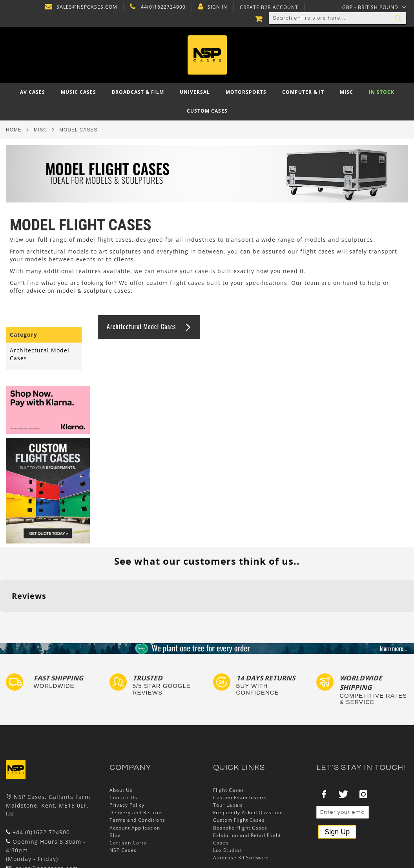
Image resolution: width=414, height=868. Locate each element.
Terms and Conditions (137, 820)
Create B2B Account (268, 7)
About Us (121, 790)
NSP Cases (123, 850)
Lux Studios (228, 850)
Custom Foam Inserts (240, 798)
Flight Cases (229, 790)
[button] (374, 7)
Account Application (135, 828)
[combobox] (337, 18)
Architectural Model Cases (141, 326)
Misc (40, 130)
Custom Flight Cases (239, 820)
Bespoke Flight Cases (240, 828)
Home (14, 130)
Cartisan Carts (128, 843)
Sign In (216, 7)
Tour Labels (228, 805)
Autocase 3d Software (241, 858)
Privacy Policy (127, 805)
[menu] (207, 102)
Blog (115, 835)
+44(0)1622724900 (160, 7)
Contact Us (123, 798)
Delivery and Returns (136, 812)
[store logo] (207, 55)
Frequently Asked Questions (249, 812)
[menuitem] (33, 92)
